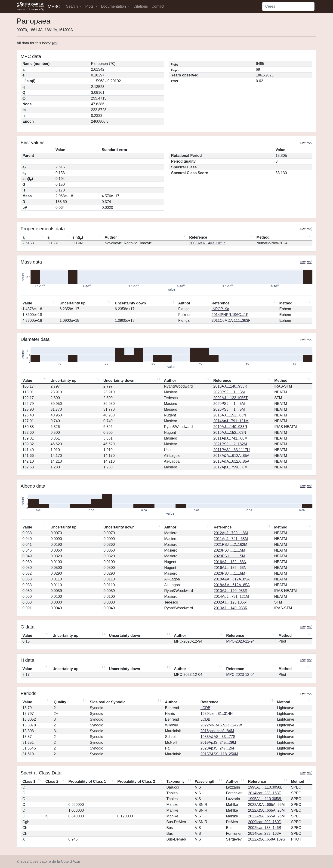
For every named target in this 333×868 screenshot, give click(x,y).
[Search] (288, 6)
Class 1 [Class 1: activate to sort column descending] (29, 782)
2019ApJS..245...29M (218, 742)
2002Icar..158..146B (265, 828)
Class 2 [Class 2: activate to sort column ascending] (52, 782)
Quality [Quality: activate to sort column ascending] (60, 702)
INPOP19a (220, 309)
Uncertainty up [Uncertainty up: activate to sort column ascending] (73, 303)
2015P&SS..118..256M (219, 754)
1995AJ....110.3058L (265, 787)
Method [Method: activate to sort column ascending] (263, 237)
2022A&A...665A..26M (266, 805)
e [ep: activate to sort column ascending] (49, 238)
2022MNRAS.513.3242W (221, 725)
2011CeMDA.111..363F (231, 320)
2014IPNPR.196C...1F (230, 315)
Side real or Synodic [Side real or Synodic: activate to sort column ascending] (108, 702)
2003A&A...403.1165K (207, 243)
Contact (158, 6)
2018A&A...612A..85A (231, 456)
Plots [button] (90, 6)
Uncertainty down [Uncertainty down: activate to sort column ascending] (130, 303)
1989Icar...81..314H (217, 714)
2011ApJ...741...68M (231, 438)
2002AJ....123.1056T (231, 398)
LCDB (205, 708)
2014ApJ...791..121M (231, 421)
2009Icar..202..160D (265, 822)
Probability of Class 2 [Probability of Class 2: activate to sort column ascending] (136, 782)
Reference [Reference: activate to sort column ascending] (198, 237)
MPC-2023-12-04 (240, 675)
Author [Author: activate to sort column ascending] (111, 237)
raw (303, 143)
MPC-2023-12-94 (240, 641)
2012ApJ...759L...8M (231, 467)
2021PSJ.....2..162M (230, 444)
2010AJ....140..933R (230, 386)
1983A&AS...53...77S (218, 737)
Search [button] (72, 6)
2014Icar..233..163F (265, 793)
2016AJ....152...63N (230, 415)
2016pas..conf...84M (217, 731)
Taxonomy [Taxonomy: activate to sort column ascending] (176, 782)
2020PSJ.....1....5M (229, 392)
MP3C (54, 6)
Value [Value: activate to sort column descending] (27, 303)
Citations (141, 6)
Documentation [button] (114, 6)
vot (55, 43)
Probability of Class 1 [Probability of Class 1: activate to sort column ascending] (87, 782)
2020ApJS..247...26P (218, 748)
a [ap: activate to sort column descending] (24, 238)
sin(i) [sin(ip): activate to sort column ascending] (78, 238)
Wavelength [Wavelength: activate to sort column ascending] (205, 782)
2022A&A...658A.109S (267, 839)
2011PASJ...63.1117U (232, 450)
